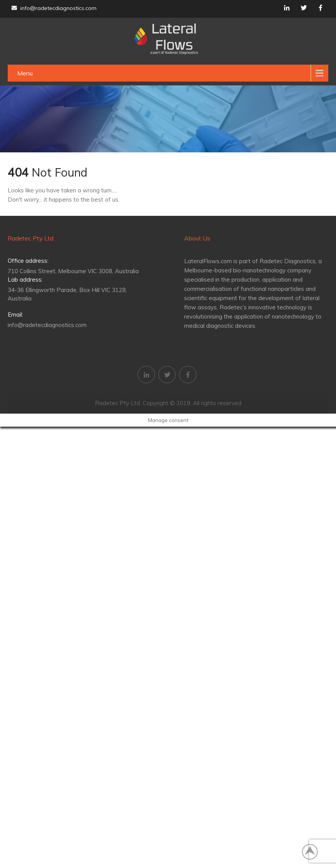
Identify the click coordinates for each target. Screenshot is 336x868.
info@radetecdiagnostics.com (54, 8)
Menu (25, 73)
